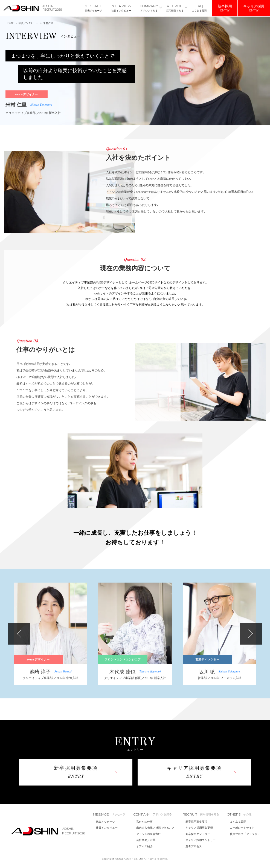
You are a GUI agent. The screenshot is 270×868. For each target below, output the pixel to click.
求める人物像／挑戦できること (155, 828)
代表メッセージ (105, 822)
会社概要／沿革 (146, 840)
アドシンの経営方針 (149, 834)
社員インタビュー (28, 23)
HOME (10, 23)
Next (251, 634)
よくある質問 (238, 822)
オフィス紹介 (144, 846)
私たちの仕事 (144, 822)
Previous (19, 634)
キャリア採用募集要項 (199, 828)
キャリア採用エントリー (201, 840)
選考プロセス (194, 846)
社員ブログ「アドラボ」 (245, 834)
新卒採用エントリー (198, 834)
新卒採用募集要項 (196, 822)
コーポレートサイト (242, 828)
